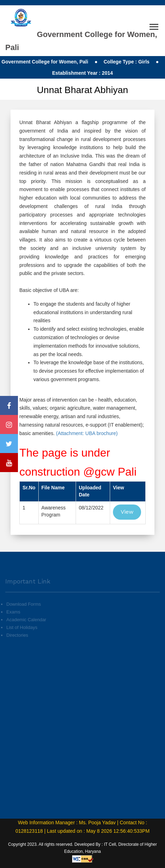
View (127, 512)
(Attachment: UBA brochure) (86, 433)
